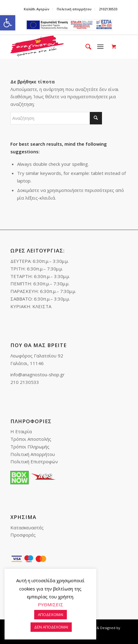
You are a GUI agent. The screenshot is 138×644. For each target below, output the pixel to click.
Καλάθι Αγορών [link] (37, 9)
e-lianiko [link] (69, 25)
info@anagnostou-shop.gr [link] (38, 374)
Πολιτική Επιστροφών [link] (34, 461)
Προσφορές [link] (23, 535)
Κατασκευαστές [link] (27, 527)
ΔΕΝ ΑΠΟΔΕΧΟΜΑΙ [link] (51, 627)
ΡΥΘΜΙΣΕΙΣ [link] (51, 604)
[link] (8, 23)
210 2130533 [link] (25, 382)
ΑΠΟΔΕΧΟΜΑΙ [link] (51, 614)
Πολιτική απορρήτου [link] (74, 9)
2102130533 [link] (108, 9)
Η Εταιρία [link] (21, 431)
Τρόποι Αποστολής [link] (31, 439)
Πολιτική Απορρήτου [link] (33, 454)
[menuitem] (37, 9)
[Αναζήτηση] (56, 118)
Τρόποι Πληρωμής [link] (30, 447)
